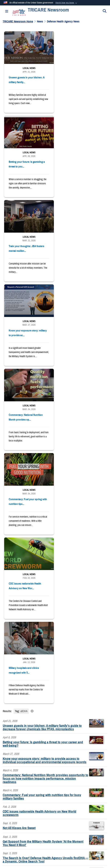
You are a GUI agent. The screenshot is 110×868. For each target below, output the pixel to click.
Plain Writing (13, 819)
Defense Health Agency (62, 657)
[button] (67, 3)
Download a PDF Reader (27, 704)
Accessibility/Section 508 (38, 819)
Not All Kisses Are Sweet (19, 490)
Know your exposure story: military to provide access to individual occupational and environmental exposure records (45, 423)
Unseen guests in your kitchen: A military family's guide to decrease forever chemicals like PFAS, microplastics (42, 390)
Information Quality (65, 810)
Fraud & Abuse (65, 819)
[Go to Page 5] (67, 554)
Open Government (90, 810)
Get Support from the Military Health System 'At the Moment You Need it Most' (43, 506)
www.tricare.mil (13, 657)
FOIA (81, 819)
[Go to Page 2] (49, 554)
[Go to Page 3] (55, 554)
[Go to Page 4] (61, 554)
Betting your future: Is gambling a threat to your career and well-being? (43, 406)
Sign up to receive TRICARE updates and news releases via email (47, 629)
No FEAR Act (97, 819)
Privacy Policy (18, 810)
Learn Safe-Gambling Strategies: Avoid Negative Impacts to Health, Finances (43, 539)
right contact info (23, 743)
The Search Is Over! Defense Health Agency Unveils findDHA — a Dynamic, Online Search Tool (45, 522)
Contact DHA (12, 777)
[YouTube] (12, 608)
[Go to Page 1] (43, 554)
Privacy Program (40, 810)
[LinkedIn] (21, 608)
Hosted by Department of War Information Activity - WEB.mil (54, 841)
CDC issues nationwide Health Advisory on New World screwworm (40, 476)
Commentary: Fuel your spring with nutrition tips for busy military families (42, 459)
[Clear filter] (55, 374)
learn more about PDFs (55, 704)
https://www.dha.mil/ (15, 756)
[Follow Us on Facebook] (4, 608)
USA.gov (55, 829)
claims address (36, 730)
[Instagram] (29, 608)
